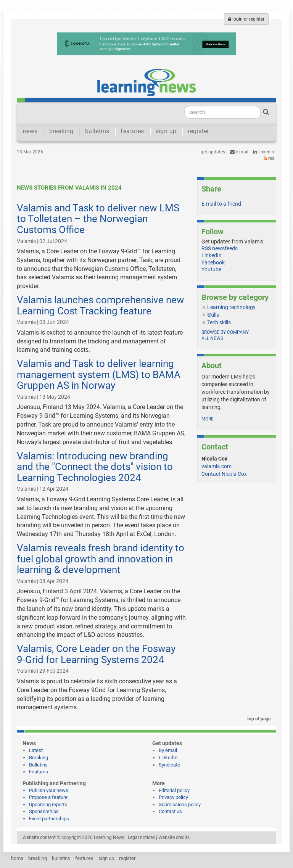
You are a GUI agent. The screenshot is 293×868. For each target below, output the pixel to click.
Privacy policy (173, 797)
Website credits (174, 837)
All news (212, 338)
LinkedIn (264, 152)
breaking (61, 131)
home (17, 858)
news (30, 131)
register (198, 131)
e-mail (239, 152)
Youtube (211, 269)
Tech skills (219, 322)
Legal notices (141, 837)
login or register (246, 19)
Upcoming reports (48, 804)
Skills (213, 315)
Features (39, 772)
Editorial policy (174, 790)
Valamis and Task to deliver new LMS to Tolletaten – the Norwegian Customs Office (98, 219)
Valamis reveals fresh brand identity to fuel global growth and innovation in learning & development (101, 559)
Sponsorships (44, 811)
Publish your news (49, 790)
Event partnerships (49, 819)
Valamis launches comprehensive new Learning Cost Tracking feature (101, 305)
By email (168, 750)
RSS (269, 158)
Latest (36, 750)
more (208, 419)
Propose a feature (48, 797)
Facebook (213, 262)
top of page (258, 719)
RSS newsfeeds (220, 248)
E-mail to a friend (221, 204)
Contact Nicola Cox (224, 474)
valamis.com (217, 466)
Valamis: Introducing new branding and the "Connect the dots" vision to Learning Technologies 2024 (95, 467)
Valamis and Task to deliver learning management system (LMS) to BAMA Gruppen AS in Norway (99, 374)
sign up (166, 131)
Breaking (39, 758)
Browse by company (225, 332)
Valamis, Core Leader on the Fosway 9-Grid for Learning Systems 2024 (96, 654)
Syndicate (169, 765)
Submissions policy (180, 804)
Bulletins (38, 765)
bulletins (97, 131)
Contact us (170, 811)
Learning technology (231, 307)
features (132, 131)
